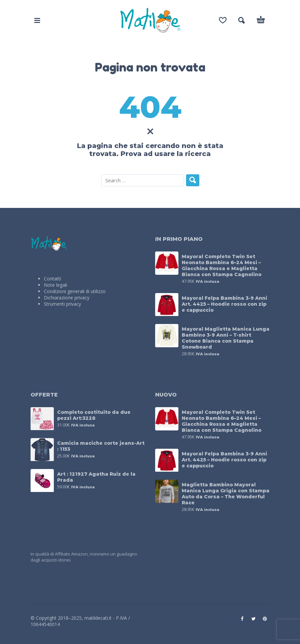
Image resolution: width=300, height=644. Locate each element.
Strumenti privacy (62, 304)
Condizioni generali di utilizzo (75, 291)
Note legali (55, 285)
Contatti (52, 279)
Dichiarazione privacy (67, 298)
